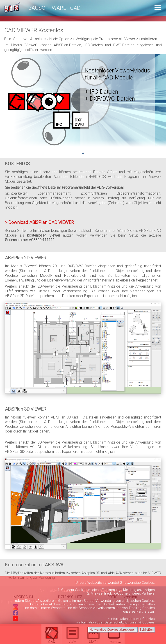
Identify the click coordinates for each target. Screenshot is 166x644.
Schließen (147, 630)
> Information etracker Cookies (131, 619)
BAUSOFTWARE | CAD (55, 8)
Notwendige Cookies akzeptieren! (113, 630)
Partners (148, 593)
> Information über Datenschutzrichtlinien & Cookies (115, 622)
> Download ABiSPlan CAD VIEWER (39, 222)
